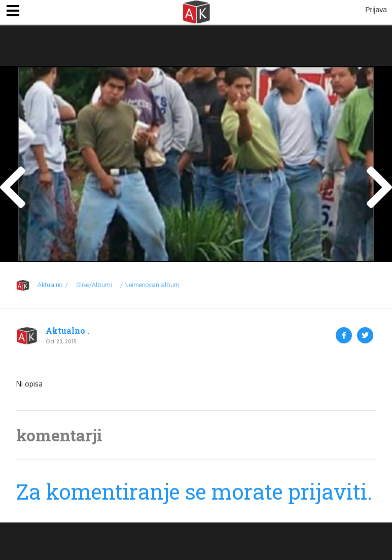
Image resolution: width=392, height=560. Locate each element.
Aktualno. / (53, 285)
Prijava (376, 10)
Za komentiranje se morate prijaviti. (194, 491)
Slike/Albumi (94, 285)
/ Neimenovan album (150, 285)
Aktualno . (67, 331)
